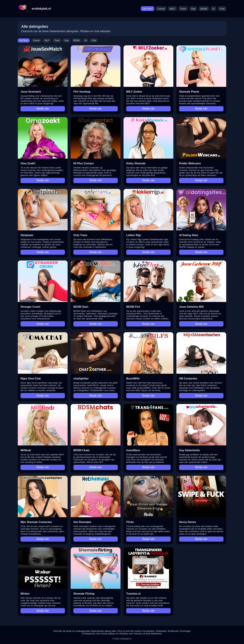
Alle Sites (148, 9)
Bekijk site (43, 109)
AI (213, 9)
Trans (183, 9)
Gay (193, 9)
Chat (222, 9)
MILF (172, 9)
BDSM (204, 9)
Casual (161, 9)
